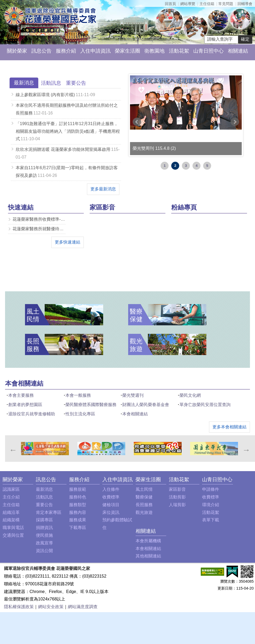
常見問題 (226, 4)
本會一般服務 (78, 395)
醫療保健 (144, 497)
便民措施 (44, 535)
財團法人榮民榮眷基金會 (146, 405)
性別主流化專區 (80, 414)
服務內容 (78, 512)
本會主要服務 (21, 395)
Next (235, 122)
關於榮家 (17, 51)
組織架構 (11, 520)
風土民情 (144, 489)
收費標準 (111, 497)
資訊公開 (44, 551)
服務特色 (78, 497)
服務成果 (78, 520)
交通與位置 (13, 535)
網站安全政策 (51, 607)
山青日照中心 (208, 51)
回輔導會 (245, 4)
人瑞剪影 (177, 505)
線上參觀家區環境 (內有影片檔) (45, 95)
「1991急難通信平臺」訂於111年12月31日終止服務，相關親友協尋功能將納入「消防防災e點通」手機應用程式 (68, 131)
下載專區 (78, 528)
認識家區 (11, 489)
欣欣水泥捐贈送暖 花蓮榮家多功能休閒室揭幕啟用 (63, 149)
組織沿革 (11, 512)
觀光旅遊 (144, 512)
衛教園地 (154, 51)
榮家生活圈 (127, 51)
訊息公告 (41, 51)
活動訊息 (44, 497)
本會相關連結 (135, 414)
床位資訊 (111, 512)
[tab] (24, 83)
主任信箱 (207, 4)
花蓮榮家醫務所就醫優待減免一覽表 (39, 229)
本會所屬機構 (148, 541)
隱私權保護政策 (19, 607)
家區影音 (177, 489)
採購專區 (44, 520)
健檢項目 (111, 505)
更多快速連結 (68, 242)
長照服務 (144, 505)
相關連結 (238, 51)
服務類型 (78, 505)
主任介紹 (11, 497)
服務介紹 (66, 51)
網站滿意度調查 (83, 607)
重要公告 (44, 505)
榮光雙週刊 (133, 395)
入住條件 (111, 489)
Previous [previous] (13, 449)
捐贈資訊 (44, 528)
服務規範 (78, 489)
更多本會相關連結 (229, 427)
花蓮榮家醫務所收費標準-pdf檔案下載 (39, 219)
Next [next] (246, 449)
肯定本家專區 (49, 512)
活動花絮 (179, 51)
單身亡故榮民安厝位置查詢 (205, 405)
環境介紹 (211, 505)
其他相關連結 (148, 556)
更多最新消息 (103, 189)
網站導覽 (188, 4)
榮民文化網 (190, 395)
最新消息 (44, 489)
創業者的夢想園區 (25, 405)
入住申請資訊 (95, 51)
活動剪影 (177, 497)
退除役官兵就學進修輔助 (32, 414)
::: (7, 65)
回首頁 (170, 4)
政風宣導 (44, 543)
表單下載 (211, 520)
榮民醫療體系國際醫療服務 (91, 405)
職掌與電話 (13, 528)
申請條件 (211, 489)
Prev (137, 122)
